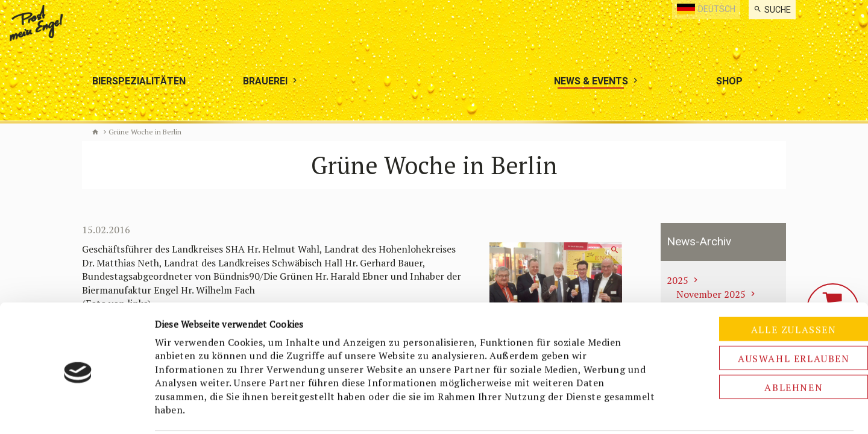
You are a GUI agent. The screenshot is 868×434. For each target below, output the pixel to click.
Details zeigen (637, 410)
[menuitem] (772, 10)
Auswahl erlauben (767, 314)
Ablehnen (768, 343)
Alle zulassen (767, 285)
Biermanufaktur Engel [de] (95, 132)
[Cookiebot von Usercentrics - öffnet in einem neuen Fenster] (78, 410)
